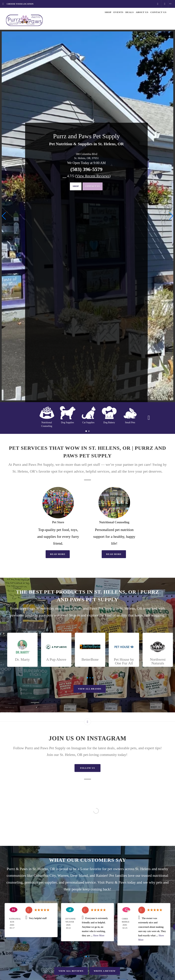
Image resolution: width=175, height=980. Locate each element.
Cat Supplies (88, 422)
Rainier (102, 875)
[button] (171, 216)
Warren (63, 875)
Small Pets (130, 422)
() (93, 176)
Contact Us (95, 187)
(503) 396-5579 (86, 169)
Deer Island (79, 875)
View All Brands (90, 689)
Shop (73, 187)
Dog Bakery (109, 422)
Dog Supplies (68, 422)
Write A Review (105, 971)
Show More (99, 936)
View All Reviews (71, 971)
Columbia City (45, 875)
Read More (58, 554)
